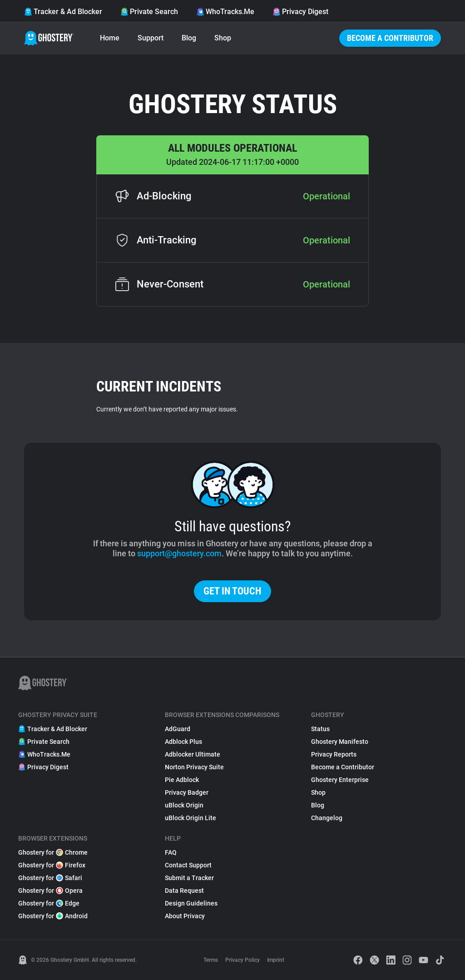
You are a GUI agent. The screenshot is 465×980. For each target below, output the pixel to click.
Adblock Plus (183, 742)
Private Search (149, 12)
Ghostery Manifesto (340, 742)
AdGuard (178, 729)
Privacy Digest (300, 12)
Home (110, 38)
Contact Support (188, 865)
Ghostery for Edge (49, 903)
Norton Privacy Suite (194, 767)
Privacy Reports (334, 754)
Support (151, 38)
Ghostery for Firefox (52, 865)
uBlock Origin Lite (190, 818)
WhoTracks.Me (225, 12)
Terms (211, 960)
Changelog (327, 818)
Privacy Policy (242, 960)
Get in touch (232, 591)
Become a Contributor (390, 38)
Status (320, 729)
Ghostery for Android (53, 916)
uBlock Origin (184, 805)
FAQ (171, 852)
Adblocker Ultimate (193, 754)
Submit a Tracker (189, 878)
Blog (189, 38)
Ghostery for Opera (50, 891)
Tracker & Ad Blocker (63, 12)
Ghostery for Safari (50, 878)
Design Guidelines (191, 903)
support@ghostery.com (179, 553)
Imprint (276, 960)
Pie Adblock (182, 780)
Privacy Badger (187, 792)
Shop (223, 38)
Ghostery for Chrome (53, 852)
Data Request (184, 891)
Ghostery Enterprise (340, 780)
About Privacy (185, 916)
